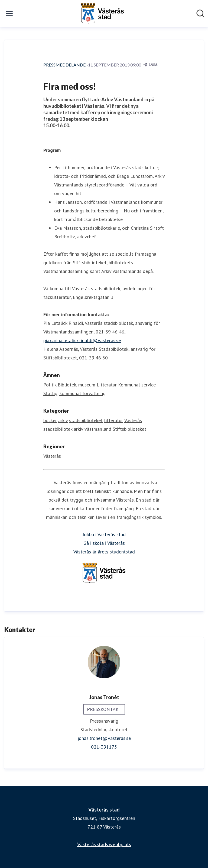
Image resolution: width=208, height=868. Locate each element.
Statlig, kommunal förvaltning (74, 393)
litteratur (113, 420)
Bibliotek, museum (77, 385)
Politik (50, 385)
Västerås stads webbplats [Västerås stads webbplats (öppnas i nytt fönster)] (104, 844)
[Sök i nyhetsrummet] (200, 14)
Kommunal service (137, 385)
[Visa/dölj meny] (9, 14)
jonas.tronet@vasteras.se (104, 738)
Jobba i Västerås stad (104, 534)
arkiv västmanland (92, 429)
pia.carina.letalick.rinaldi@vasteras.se (82, 340)
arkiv (63, 420)
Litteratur (107, 385)
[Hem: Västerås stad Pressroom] (102, 14)
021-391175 (104, 747)
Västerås (52, 456)
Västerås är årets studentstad (104, 552)
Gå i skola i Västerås (104, 543)
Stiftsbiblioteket (129, 429)
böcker (50, 420)
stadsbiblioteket (86, 420)
